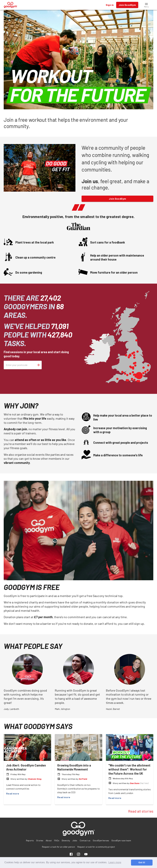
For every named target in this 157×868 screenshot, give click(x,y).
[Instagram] (78, 854)
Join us (90, 181)
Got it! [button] (142, 862)
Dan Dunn (135, 783)
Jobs (75, 840)
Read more (13, 794)
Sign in (110, 5)
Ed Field (83, 779)
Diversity (66, 840)
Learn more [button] (115, 862)
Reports (30, 840)
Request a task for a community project (96, 847)
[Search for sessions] (38, 365)
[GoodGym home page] (11, 5)
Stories (40, 840)
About (49, 840)
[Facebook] (71, 854)
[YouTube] (86, 854)
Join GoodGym (117, 199)
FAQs (57, 840)
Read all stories (141, 811)
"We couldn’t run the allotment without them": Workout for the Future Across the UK (129, 769)
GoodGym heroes (101, 840)
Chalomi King (35, 779)
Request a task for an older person (58, 847)
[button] (146, 5)
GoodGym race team (121, 840)
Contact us (85, 840)
